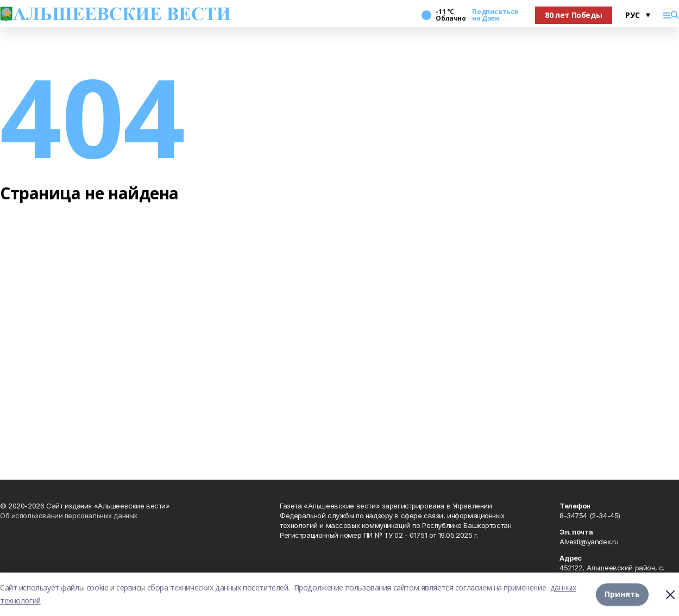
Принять (622, 594)
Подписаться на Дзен (495, 15)
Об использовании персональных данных (69, 516)
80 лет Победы (574, 15)
